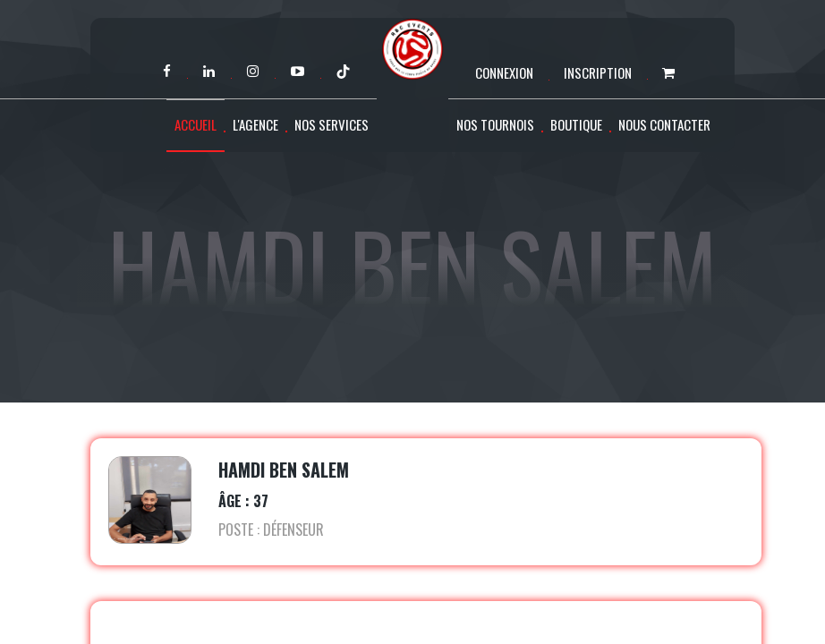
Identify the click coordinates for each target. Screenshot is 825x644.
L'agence (255, 124)
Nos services (332, 124)
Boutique (576, 124)
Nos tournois (495, 124)
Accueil (196, 124)
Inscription (598, 72)
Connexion (504, 72)
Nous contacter (664, 124)
